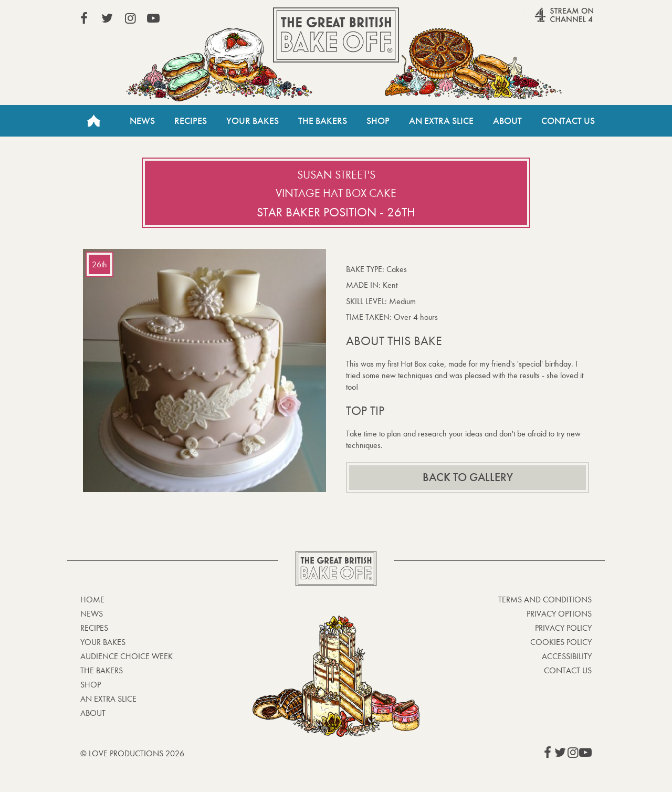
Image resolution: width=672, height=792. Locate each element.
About (507, 121)
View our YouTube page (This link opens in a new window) (153, 18)
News (142, 121)
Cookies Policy (561, 642)
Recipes (191, 121)
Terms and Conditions (545, 600)
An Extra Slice (441, 121)
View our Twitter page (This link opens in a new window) (107, 18)
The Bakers (323, 121)
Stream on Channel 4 (544, 20)
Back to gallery (468, 477)
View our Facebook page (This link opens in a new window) (84, 18)
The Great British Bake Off (336, 35)
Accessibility (567, 656)
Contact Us (568, 121)
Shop (378, 121)
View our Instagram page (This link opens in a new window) (130, 18)
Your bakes (103, 642)
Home (93, 121)
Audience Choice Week (127, 656)
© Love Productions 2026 (132, 753)
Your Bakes (253, 121)
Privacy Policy (563, 628)
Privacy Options (559, 614)
